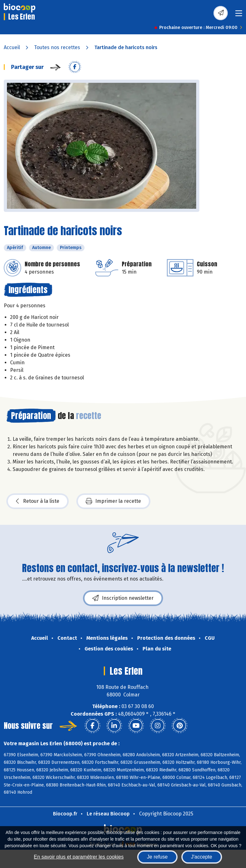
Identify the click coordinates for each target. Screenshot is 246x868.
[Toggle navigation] (239, 15)
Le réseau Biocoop (108, 814)
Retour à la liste (38, 501)
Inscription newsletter (123, 598)
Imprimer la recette (113, 501)
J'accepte (202, 857)
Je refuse (157, 857)
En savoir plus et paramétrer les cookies (79, 857)
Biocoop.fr (65, 814)
